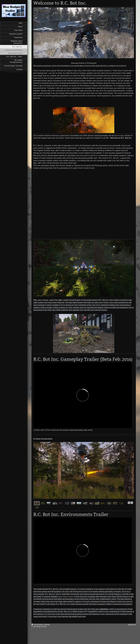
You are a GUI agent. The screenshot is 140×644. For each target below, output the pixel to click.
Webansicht (132, 624)
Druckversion (37, 624)
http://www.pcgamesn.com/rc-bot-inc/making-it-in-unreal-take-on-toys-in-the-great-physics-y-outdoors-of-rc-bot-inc (80, 66)
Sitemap (47, 624)
